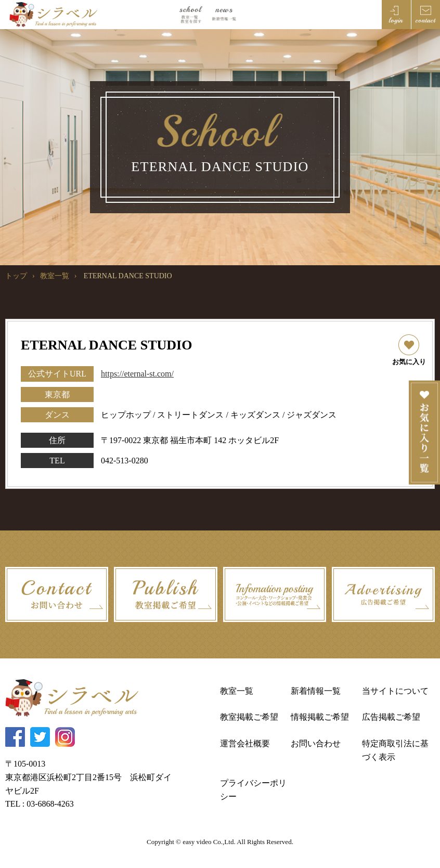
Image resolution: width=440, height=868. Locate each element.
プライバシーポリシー (253, 790)
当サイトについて (395, 691)
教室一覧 (55, 276)
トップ (16, 276)
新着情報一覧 (316, 691)
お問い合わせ (316, 743)
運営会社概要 (245, 743)
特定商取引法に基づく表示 (395, 750)
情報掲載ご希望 (320, 717)
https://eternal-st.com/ (137, 374)
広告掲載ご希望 (391, 717)
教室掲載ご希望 (249, 717)
